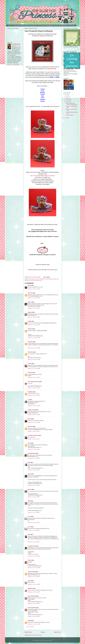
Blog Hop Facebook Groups (49, 25)
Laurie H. (30, 293)
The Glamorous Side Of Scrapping (25, 25)
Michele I (30, 589)
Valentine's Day (39, 281)
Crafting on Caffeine (33, 436)
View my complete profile (13, 65)
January (68, 102)
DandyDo (30, 392)
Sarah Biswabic (32, 454)
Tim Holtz (33, 281)
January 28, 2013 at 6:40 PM (34, 577)
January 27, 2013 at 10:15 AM (34, 348)
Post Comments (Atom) (36, 635)
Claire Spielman (32, 596)
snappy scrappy (32, 410)
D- (28, 400)
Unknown (30, 342)
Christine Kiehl (32, 572)
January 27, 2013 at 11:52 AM (34, 388)
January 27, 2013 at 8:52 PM (34, 542)
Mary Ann (30, 427)
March (68, 98)
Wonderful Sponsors (68, 25)
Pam (29, 463)
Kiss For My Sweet (35, 176)
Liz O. (29, 517)
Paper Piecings (50, 279)
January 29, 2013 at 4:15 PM (34, 604)
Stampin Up (27, 281)
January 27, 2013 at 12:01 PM (34, 395)
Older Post (57, 632)
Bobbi (29, 621)
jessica (30, 302)
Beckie (30, 560)
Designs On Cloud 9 (49, 176)
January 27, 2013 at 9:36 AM (34, 325)
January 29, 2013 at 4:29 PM (34, 616)
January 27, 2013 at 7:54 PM (34, 497)
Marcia (30, 490)
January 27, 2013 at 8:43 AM (34, 298)
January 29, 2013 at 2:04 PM (34, 592)
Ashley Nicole (17, 44)
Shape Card (56, 279)
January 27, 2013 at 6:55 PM (34, 470)
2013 (66, 95)
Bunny (29, 285)
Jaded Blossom (39, 177)
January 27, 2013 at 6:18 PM (34, 458)
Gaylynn (30, 312)
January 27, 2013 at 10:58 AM (34, 369)
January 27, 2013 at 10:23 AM (34, 360)
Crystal (30, 364)
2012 (66, 118)
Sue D (29, 443)
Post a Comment (30, 627)
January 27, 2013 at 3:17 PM (33, 431)
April (67, 96)
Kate (29, 535)
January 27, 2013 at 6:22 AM (34, 289)
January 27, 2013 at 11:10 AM (34, 378)
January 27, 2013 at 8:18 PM (34, 530)
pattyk (29, 321)
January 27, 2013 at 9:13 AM (34, 308)
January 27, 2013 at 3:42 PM (34, 439)
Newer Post (28, 632)
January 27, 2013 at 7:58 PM (34, 512)
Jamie (49, 270)
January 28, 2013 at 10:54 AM (34, 568)
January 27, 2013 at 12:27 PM (34, 406)
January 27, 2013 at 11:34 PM (34, 556)
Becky (29, 419)
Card (29, 279)
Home (9, 25)
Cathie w (30, 329)
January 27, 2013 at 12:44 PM (34, 415)
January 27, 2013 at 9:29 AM (34, 317)
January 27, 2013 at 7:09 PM (34, 485)
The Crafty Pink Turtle (33, 382)
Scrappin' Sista (32, 546)
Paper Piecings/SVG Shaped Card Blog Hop (71, 104)
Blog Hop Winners (70, 115)
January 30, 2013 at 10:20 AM (34, 624)
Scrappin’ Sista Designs (33, 554)
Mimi (29, 501)
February (68, 100)
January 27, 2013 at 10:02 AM (34, 338)
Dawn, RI (30, 373)
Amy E (29, 474)
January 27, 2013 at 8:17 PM (34, 523)
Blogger (50, 641)
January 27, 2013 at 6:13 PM (34, 449)
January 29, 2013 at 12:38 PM (34, 584)
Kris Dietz (30, 352)
